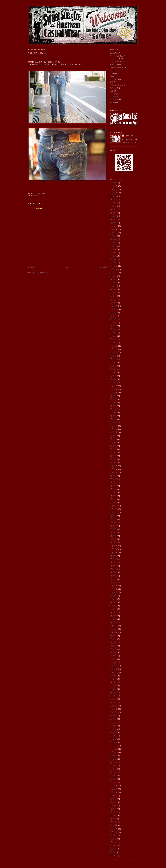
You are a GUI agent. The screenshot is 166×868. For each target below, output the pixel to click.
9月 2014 (113, 636)
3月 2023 (113, 296)
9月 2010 (113, 796)
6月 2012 (113, 726)
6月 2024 (113, 246)
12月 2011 (113, 746)
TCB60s (113, 97)
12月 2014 (113, 626)
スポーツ (113, 88)
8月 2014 (113, 639)
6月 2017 (113, 526)
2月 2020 (113, 419)
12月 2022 (113, 306)
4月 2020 (113, 413)
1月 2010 (113, 822)
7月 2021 (113, 363)
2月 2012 (113, 739)
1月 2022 (113, 343)
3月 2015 (113, 616)
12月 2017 (113, 506)
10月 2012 (113, 712)
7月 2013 (113, 682)
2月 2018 (113, 499)
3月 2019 (113, 456)
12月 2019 (113, 426)
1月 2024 (113, 263)
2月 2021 (113, 379)
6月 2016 (113, 566)
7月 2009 (113, 842)
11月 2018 (113, 469)
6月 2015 (113, 606)
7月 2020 (113, 403)
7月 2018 (113, 482)
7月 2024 (113, 243)
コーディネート (115, 68)
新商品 (112, 53)
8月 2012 (113, 719)
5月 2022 (113, 329)
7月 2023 (113, 283)
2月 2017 (113, 539)
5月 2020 (113, 409)
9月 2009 (113, 836)
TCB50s (113, 94)
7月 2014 (113, 642)
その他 (112, 91)
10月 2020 (113, 392)
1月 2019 (113, 462)
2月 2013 (113, 699)
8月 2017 (113, 519)
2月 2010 (113, 819)
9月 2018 (113, 476)
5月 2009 (113, 849)
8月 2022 (113, 319)
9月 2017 (113, 516)
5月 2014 (113, 649)
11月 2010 (113, 789)
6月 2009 (113, 846)
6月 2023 (113, 286)
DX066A (113, 103)
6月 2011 (113, 766)
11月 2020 (113, 389)
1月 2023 (113, 303)
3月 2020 (113, 416)
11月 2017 (113, 509)
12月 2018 (113, 466)
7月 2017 (113, 522)
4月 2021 (113, 373)
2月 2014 (113, 659)
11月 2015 (113, 589)
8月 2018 (113, 479)
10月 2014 (113, 632)
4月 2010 (113, 812)
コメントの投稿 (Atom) (41, 272)
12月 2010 (113, 786)
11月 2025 (113, 189)
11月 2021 (113, 349)
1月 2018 (113, 502)
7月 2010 (113, 802)
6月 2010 (113, 806)
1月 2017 (113, 542)
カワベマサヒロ (115, 85)
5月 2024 (113, 249)
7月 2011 (113, 762)
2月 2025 (113, 219)
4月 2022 (113, 333)
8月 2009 (113, 839)
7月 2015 (113, 602)
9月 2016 (113, 556)
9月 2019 (113, 436)
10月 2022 (113, 313)
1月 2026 (113, 183)
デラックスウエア (116, 62)
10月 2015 (113, 592)
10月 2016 (113, 552)
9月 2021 (113, 356)
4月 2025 (113, 213)
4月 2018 (113, 493)
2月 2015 (113, 619)
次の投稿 (31, 268)
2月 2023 (113, 299)
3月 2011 (113, 776)
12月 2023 (113, 266)
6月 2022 (113, 326)
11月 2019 (113, 429)
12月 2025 (113, 186)
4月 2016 (113, 572)
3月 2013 (113, 696)
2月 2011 (113, 779)
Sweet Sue (129, 135)
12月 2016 (113, 546)
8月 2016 (113, 559)
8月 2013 (113, 679)
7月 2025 (113, 203)
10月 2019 (113, 433)
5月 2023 (113, 289)
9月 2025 (113, 196)
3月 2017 (113, 536)
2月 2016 (113, 579)
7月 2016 (113, 562)
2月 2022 (113, 339)
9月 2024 (113, 236)
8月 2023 (113, 279)
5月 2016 (113, 569)
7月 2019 (113, 442)
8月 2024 (113, 239)
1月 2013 (113, 702)
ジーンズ (113, 79)
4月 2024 (113, 253)
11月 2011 (113, 749)
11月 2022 (113, 309)
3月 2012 (113, 736)
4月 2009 (113, 852)
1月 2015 (113, 622)
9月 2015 (113, 596)
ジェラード (114, 59)
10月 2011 (113, 752)
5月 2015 (113, 609)
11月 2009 (113, 829)
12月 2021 (113, 346)
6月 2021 (113, 366)
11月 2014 (113, 629)
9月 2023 (113, 276)
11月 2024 (113, 229)
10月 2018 (113, 472)
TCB (111, 73)
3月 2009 (113, 855)
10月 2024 (113, 233)
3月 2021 (113, 376)
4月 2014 (113, 652)
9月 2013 (113, 676)
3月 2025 (113, 216)
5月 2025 (113, 209)
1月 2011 (113, 782)
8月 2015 (113, 599)
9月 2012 (113, 716)
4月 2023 (113, 293)
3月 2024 (113, 256)
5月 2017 (113, 529)
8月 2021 (113, 359)
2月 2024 (113, 259)
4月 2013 (113, 692)
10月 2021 (113, 353)
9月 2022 (113, 316)
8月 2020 (113, 399)
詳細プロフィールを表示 (130, 143)
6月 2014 (113, 646)
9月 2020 (113, 396)
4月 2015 (113, 612)
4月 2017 (113, 532)
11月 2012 (113, 709)
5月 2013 (113, 689)
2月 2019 (113, 459)
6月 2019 (113, 446)
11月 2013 (113, 669)
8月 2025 (113, 199)
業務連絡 (36, 195)
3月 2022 (113, 336)
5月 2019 (113, 449)
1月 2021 (113, 382)
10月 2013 (113, 672)
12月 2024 (113, 226)
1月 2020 (113, 423)
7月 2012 (113, 722)
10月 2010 (113, 792)
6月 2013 (113, 686)
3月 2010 (113, 816)
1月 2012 (113, 742)
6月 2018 (113, 486)
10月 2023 (113, 273)
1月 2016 (113, 582)
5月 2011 (113, 769)
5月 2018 (113, 489)
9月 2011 (113, 756)
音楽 (111, 76)
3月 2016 (113, 576)
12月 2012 (113, 706)
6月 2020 (113, 406)
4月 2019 (113, 452)
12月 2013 (113, 666)
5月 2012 (113, 729)
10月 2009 (113, 832)
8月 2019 (113, 439)
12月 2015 (113, 586)
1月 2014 (113, 662)
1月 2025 (113, 223)
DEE (111, 82)
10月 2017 (113, 512)
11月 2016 (113, 549)
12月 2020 (113, 386)
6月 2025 (113, 206)
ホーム (68, 268)
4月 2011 (113, 772)
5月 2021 (113, 369)
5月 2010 (113, 809)
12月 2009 (113, 826)
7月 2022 (113, 323)
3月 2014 (113, 656)
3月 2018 (113, 496)
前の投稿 (104, 268)
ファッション (115, 56)
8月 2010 (113, 799)
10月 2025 (113, 193)
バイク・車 (114, 100)
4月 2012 (113, 732)
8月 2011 (113, 759)
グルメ (112, 70)
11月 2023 (113, 269)
